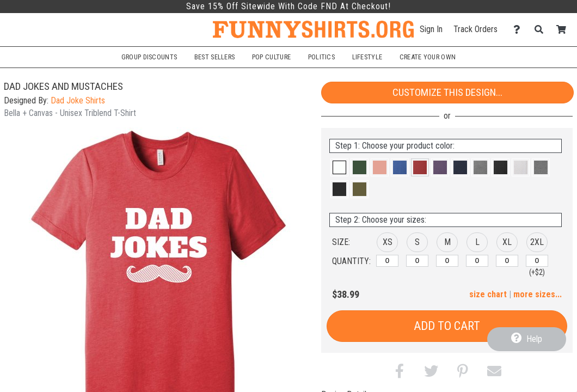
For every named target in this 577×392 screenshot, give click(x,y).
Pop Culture (271, 57)
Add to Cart (447, 326)
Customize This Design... (447, 92)
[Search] (542, 30)
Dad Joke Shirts (78, 100)
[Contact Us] (520, 30)
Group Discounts (149, 57)
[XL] (507, 261)
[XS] (387, 261)
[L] (477, 261)
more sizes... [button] (538, 294)
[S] (417, 261)
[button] (339, 167)
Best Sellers (215, 57)
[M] (447, 261)
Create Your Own (428, 57)
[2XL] (537, 261)
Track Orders (475, 29)
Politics (321, 57)
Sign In (431, 29)
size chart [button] (488, 294)
